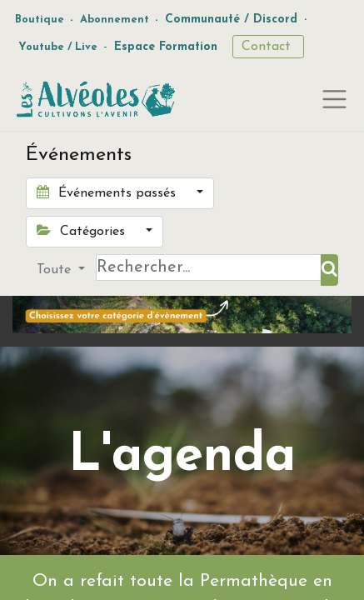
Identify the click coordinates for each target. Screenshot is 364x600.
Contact (268, 47)
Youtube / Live (58, 47)
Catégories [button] (83, 231)
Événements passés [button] (108, 192)
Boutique (40, 20)
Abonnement (115, 20)
